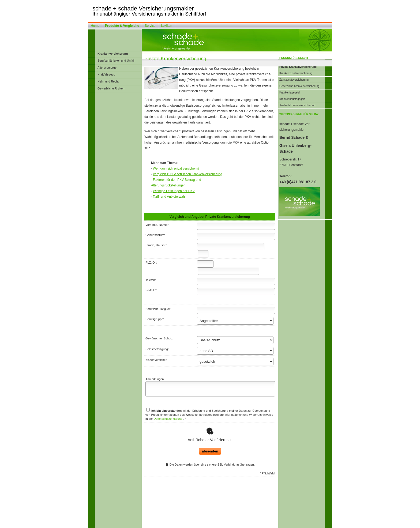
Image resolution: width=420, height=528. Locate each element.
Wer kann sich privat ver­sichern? (176, 168)
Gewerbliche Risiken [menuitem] (111, 88)
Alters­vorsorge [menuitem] (107, 68)
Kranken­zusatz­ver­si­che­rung (296, 73)
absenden (210, 438)
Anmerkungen (155, 379)
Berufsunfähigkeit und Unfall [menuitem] (116, 61)
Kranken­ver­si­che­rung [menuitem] (113, 54)
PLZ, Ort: (151, 263)
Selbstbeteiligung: (157, 349)
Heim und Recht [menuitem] (108, 81)
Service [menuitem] (150, 26)
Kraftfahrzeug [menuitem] (106, 74)
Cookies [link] (239, 524)
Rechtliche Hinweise (203, 524)
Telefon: (151, 280)
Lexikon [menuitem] (166, 26)
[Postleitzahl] (205, 264)
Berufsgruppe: (155, 319)
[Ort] (228, 271)
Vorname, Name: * (157, 225)
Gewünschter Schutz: (160, 338)
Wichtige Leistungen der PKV (174, 191)
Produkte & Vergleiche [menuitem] (122, 26)
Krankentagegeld (290, 93)
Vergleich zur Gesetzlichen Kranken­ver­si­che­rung (188, 174)
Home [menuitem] (95, 26)
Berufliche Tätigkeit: (158, 309)
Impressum (182, 524)
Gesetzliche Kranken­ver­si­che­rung (299, 86)
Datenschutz (225, 524)
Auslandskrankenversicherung (297, 105)
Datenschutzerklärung (168, 419)
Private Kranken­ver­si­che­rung (298, 67)
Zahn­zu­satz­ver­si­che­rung (294, 80)
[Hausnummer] (203, 254)
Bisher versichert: (157, 360)
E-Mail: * (151, 290)
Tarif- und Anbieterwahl (169, 197)
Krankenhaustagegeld (292, 99)
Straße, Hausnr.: (156, 245)
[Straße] (231, 247)
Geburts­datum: (155, 235)
